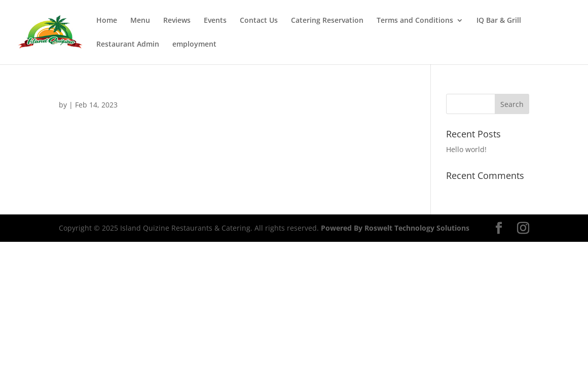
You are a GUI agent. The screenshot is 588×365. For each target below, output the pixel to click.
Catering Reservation (327, 21)
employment (194, 45)
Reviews (177, 21)
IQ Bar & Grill (499, 21)
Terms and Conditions (415, 21)
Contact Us (259, 21)
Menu (140, 21)
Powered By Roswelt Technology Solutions (395, 228)
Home (107, 21)
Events (215, 21)
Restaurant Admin (128, 45)
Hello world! (466, 149)
